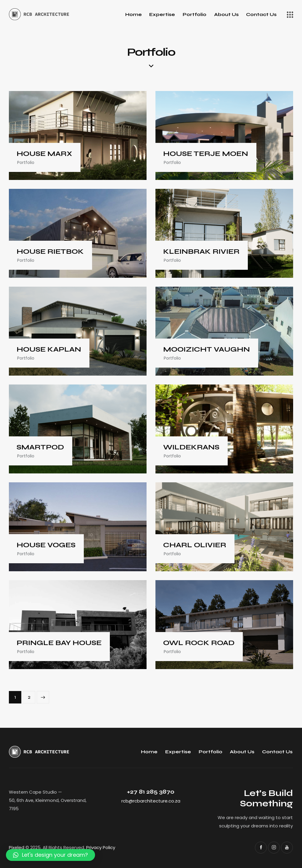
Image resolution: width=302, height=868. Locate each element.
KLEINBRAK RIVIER (201, 252)
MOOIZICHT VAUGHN (207, 350)
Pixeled (17, 847)
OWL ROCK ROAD (199, 643)
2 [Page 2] (32, 696)
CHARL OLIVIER (195, 545)
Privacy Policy (101, 847)
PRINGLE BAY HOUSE (59, 643)
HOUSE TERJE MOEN (206, 154)
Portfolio (26, 162)
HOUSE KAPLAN (49, 350)
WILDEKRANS (191, 447)
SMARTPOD (40, 447)
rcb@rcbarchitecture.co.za (151, 801)
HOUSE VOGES (46, 545)
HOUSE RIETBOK (50, 252)
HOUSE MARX (44, 154)
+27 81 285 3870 (151, 792)
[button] (50, 855)
